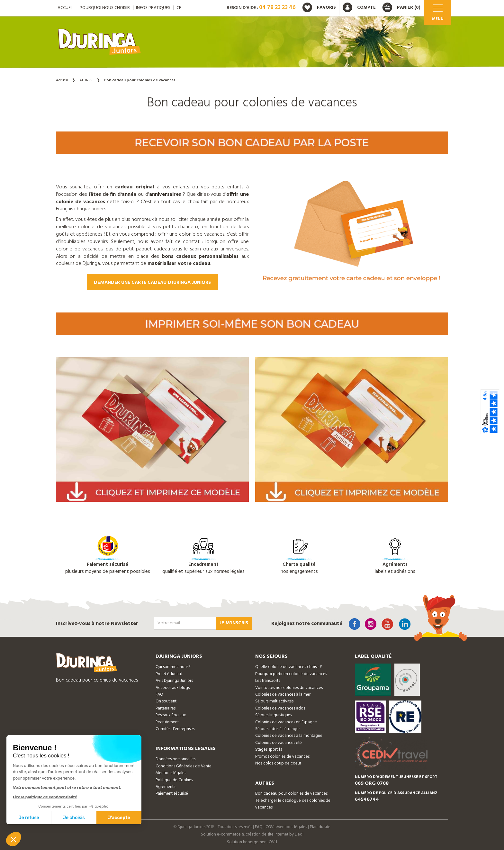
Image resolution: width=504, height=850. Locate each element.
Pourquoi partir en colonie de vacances (291, 674)
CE (179, 8)
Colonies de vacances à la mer (283, 695)
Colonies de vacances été (279, 743)
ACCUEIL (66, 8)
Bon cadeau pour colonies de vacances (291, 794)
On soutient (166, 701)
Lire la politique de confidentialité (45, 797)
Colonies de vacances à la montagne (289, 736)
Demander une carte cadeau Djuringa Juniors (152, 283)
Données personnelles (175, 759)
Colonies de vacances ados (280, 708)
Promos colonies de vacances (282, 757)
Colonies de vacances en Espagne (286, 722)
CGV (270, 827)
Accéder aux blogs (173, 688)
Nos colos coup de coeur (278, 763)
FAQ (159, 695)
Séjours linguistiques (274, 715)
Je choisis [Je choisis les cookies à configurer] (74, 818)
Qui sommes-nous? (173, 667)
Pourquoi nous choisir (105, 8)
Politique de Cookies (174, 780)
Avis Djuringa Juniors (174, 681)
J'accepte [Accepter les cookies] (119, 818)
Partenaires (166, 708)
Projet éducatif (169, 674)
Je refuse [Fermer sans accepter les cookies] (29, 818)
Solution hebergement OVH (252, 842)
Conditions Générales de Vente (184, 766)
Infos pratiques (153, 8)
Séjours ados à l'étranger (278, 729)
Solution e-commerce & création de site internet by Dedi (252, 834)
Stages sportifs (269, 750)
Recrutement (167, 722)
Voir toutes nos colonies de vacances (289, 688)
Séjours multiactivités (274, 701)
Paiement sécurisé (172, 794)
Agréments (165, 787)
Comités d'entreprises (175, 729)
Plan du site (320, 827)
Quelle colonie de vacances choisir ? (288, 667)
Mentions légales (171, 773)
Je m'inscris (234, 623)
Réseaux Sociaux (171, 715)
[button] (14, 839)
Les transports (268, 681)
